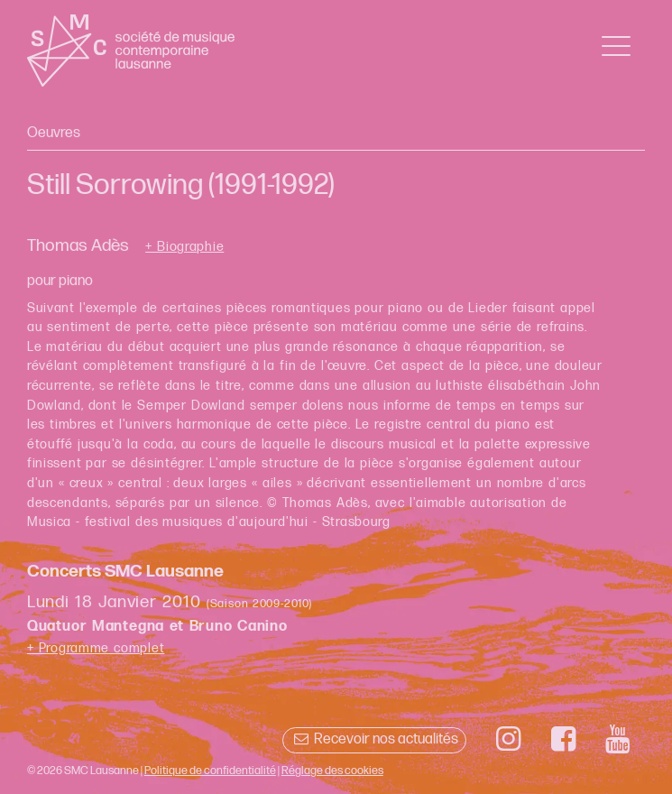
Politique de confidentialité (210, 771)
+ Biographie (184, 247)
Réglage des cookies (332, 771)
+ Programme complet (96, 648)
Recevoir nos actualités (374, 739)
